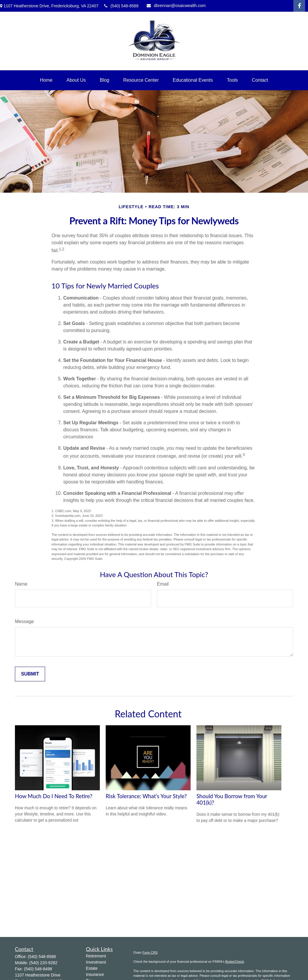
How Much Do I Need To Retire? (54, 796)
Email (163, 584)
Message (24, 621)
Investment (96, 962)
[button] (46, 80)
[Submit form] (30, 674)
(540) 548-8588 (121, 6)
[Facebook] (299, 6)
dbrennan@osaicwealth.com (176, 6)
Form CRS (150, 952)
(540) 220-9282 (43, 963)
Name (21, 584)
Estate (92, 968)
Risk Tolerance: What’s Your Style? (146, 796)
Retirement (96, 956)
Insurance (95, 974)
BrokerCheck (235, 962)
